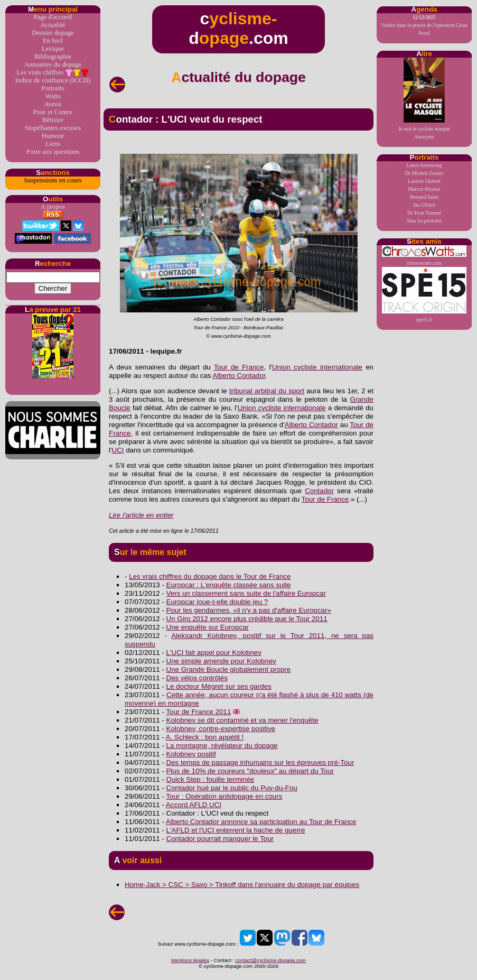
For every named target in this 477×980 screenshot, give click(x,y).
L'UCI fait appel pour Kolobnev (214, 653)
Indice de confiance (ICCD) (53, 80)
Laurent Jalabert (424, 181)
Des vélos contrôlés (197, 678)
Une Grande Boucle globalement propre (229, 669)
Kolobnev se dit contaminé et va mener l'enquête (242, 720)
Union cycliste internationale (317, 367)
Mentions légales (190, 960)
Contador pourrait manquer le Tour (220, 839)
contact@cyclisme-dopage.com (271, 960)
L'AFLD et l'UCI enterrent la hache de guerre (236, 830)
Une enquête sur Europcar (208, 627)
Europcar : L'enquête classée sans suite (229, 585)
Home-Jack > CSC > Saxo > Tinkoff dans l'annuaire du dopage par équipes (242, 885)
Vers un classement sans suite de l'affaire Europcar (246, 593)
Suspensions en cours (53, 180)
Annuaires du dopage (53, 64)
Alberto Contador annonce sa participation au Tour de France (261, 822)
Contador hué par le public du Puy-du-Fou (232, 788)
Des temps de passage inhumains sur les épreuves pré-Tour (260, 762)
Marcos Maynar (424, 189)
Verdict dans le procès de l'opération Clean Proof (424, 25)
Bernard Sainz (424, 197)
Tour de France (239, 367)
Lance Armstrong (424, 165)
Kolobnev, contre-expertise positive (221, 729)
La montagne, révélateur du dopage (222, 746)
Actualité (53, 25)
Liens (53, 144)
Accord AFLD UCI (194, 805)
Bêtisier (53, 120)
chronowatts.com (424, 256)
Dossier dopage (53, 33)
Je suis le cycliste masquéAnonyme (424, 99)
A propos (53, 207)
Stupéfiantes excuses (53, 128)
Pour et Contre (53, 112)
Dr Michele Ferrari (424, 173)
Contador (319, 491)
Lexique (53, 49)
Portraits (53, 88)
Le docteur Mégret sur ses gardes (219, 686)
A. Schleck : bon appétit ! (205, 737)
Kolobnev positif (191, 754)
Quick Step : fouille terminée (211, 779)
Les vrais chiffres (53, 73)
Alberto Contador (239, 376)
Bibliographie (53, 57)
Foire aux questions (53, 152)
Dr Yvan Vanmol (424, 213)
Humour (53, 136)
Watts (53, 96)
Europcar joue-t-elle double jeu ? (217, 602)
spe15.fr (424, 295)
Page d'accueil (53, 17)
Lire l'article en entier (141, 515)
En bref (53, 41)
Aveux (53, 104)
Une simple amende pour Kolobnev (221, 661)
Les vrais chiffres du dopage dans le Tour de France (210, 576)
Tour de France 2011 (198, 712)
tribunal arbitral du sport (267, 391)
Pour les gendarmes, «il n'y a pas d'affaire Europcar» (249, 610)
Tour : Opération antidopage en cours (224, 796)
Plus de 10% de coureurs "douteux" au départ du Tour (250, 771)
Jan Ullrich (424, 205)
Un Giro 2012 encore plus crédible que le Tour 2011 (247, 619)
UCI (118, 450)
